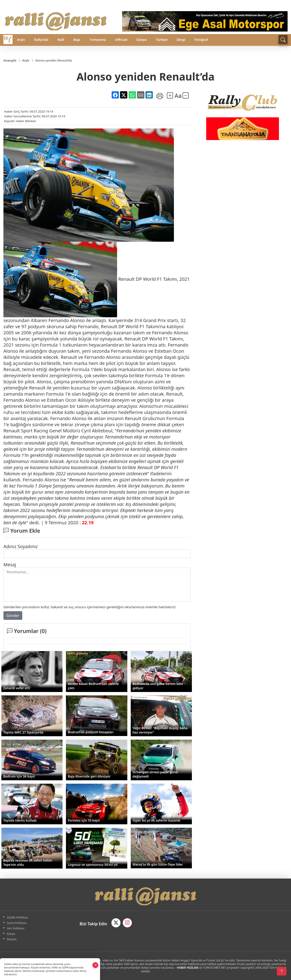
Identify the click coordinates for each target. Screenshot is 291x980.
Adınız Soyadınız (21, 547)
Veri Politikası (16, 928)
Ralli (61, 40)
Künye (12, 934)
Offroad (121, 40)
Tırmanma (98, 40)
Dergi (181, 40)
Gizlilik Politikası (18, 917)
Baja (77, 40)
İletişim (12, 939)
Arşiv (21, 40)
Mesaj (10, 565)
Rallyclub (41, 40)
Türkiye (162, 40)
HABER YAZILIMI (188, 968)
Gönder (13, 616)
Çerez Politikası (17, 923)
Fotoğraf (201, 40)
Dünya (142, 40)
